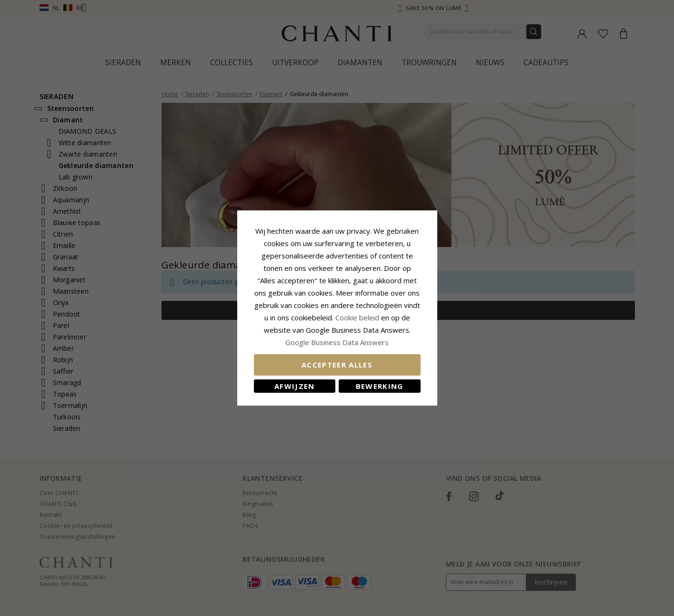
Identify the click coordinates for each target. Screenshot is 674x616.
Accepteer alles (337, 365)
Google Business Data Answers (337, 342)
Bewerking (380, 386)
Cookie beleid (358, 318)
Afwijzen (295, 386)
